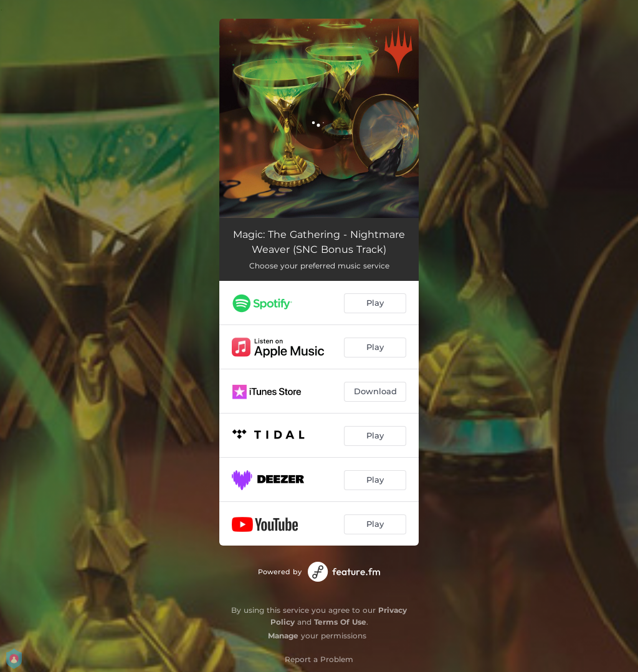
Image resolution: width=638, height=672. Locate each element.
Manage (283, 636)
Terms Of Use (340, 622)
